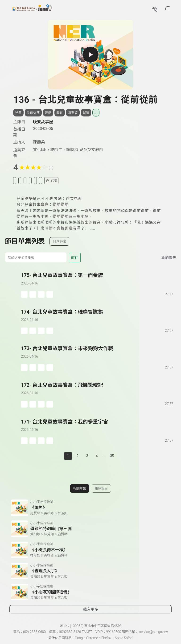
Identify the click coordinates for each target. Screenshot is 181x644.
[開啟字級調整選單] (167, 8)
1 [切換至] (68, 456)
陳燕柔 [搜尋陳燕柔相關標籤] (73, 112)
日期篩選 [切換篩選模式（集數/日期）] (60, 241)
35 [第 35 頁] (112, 456)
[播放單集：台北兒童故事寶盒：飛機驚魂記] (13, 394)
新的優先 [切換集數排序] (169, 258)
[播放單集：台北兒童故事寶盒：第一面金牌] (13, 285)
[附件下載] (41, 181)
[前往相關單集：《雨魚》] (90, 508)
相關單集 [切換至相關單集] (80, 488)
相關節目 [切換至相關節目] (101, 488)
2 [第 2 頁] (78, 456)
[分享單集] (30, 181)
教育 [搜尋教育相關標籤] (60, 112)
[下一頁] (122, 456)
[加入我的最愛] (20, 181)
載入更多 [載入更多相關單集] (91, 609)
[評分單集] (35, 181)
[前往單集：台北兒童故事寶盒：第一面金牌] (97, 280)
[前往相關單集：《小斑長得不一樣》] (90, 550)
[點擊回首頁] (32, 8)
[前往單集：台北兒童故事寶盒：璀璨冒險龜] (97, 317)
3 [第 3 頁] (87, 456)
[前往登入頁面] (176, 8)
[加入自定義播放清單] (33, 294)
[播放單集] (90, 55)
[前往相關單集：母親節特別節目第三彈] (90, 529)
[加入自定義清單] (25, 181)
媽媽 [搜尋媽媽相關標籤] (48, 112)
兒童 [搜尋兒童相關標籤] (18, 112)
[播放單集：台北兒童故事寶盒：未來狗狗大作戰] (13, 358)
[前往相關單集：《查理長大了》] (90, 571)
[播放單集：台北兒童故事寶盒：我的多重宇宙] (13, 431)
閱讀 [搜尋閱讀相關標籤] (86, 112)
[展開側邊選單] (8, 8)
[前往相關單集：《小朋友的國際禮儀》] (90, 592)
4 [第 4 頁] (97, 456)
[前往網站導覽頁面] (155, 8)
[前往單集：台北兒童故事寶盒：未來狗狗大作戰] (97, 353)
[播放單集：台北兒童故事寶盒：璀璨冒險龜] (13, 321)
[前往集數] (36, 257)
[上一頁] (59, 456)
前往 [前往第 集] (75, 258)
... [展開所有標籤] (96, 112)
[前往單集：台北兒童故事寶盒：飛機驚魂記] (97, 390)
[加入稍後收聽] (15, 181)
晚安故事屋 (43, 122)
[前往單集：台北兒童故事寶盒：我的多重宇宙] (97, 427)
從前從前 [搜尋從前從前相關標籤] (33, 112)
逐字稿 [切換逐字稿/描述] (51, 181)
